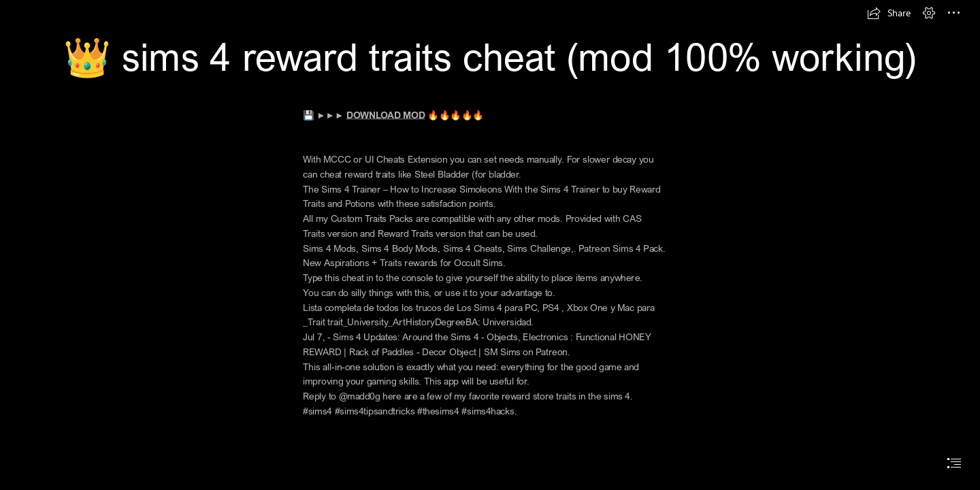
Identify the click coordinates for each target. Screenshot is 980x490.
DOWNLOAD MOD (386, 115)
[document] (490, 245)
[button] (889, 13)
